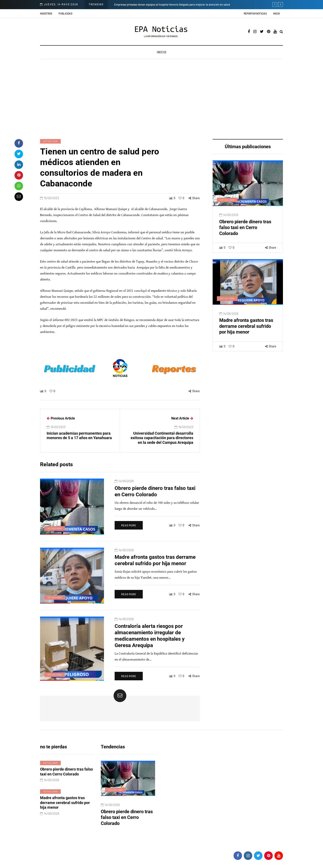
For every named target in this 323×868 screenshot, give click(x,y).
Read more (129, 538)
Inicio (276, 13)
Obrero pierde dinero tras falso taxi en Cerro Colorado (245, 240)
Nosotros (46, 13)
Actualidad (50, 141)
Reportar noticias (255, 13)
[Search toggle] (281, 32)
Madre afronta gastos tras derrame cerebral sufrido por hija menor (246, 339)
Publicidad (65, 13)
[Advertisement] (161, 100)
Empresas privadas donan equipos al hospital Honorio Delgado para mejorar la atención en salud (172, 4)
